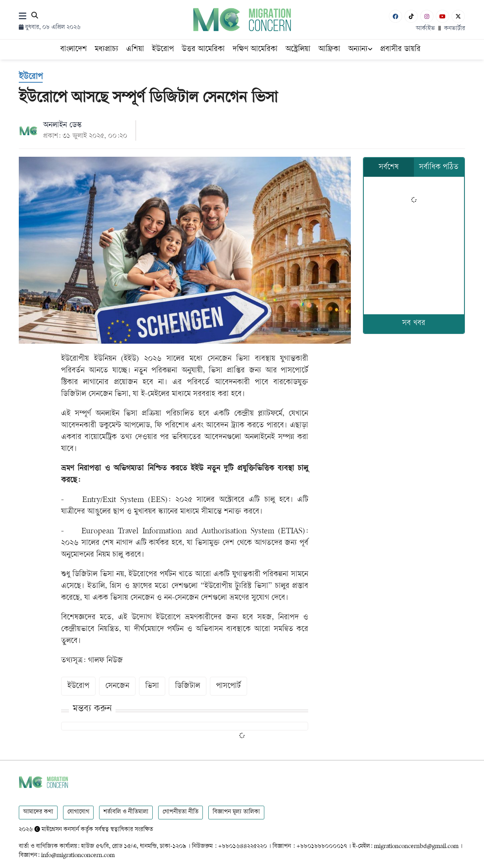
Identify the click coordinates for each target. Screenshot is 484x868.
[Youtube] (442, 16)
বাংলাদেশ (74, 50)
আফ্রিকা (329, 50)
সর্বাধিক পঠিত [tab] (439, 168)
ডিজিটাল (188, 686)
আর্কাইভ (425, 29)
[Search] (35, 17)
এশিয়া (135, 50)
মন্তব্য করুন (92, 709)
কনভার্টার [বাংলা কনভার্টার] (455, 29)
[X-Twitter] (458, 16)
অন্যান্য (360, 50)
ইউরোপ (163, 50)
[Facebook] (396, 16)
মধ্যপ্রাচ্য (107, 50)
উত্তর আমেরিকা (203, 50)
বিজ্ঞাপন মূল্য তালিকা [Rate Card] (236, 812)
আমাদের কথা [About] (38, 812)
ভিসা (152, 686)
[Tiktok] (411, 16)
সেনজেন (117, 686)
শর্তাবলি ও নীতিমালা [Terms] (126, 812)
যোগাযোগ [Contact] (78, 812)
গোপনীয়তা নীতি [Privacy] (181, 812)
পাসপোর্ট (228, 686)
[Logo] (242, 19)
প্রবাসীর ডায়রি (400, 50)
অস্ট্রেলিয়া (298, 50)
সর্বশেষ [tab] (389, 168)
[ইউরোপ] (31, 78)
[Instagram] (427, 16)
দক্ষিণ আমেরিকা (255, 50)
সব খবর (414, 323)
